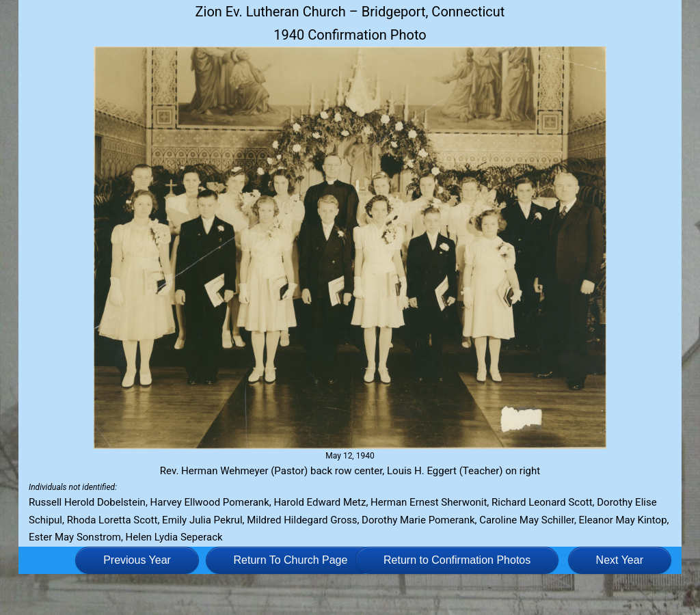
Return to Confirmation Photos (457, 560)
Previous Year (137, 560)
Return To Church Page (291, 560)
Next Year (620, 560)
